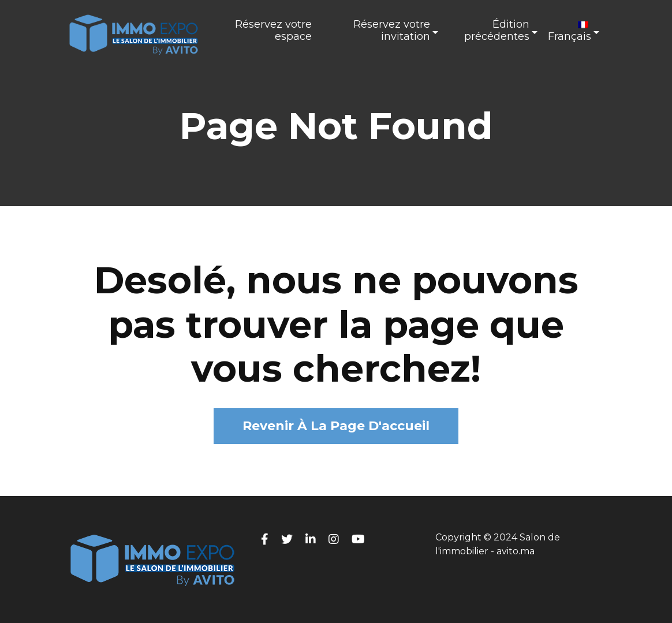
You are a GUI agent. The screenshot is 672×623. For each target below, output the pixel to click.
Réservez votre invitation (392, 31)
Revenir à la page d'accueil (336, 426)
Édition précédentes (497, 31)
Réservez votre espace (273, 31)
